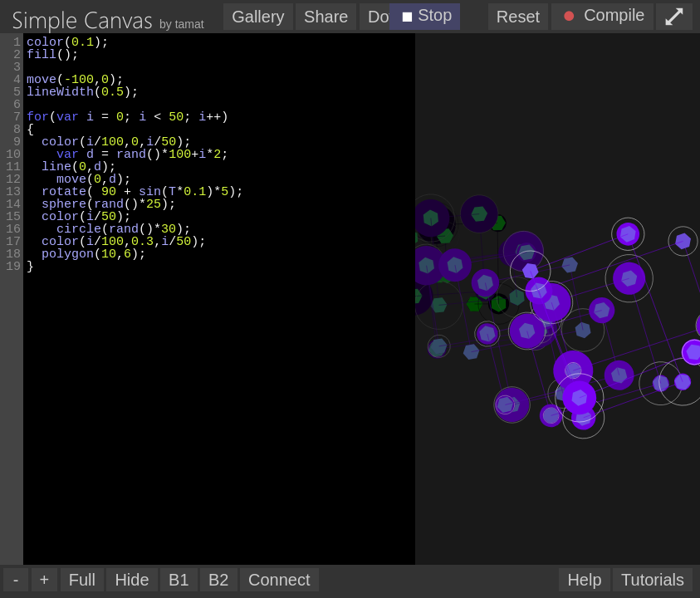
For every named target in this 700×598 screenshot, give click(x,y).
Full (82, 580)
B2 (218, 580)
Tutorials (653, 580)
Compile (601, 17)
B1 (179, 580)
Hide (132, 580)
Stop (423, 17)
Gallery (258, 17)
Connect (279, 580)
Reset (518, 17)
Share (326, 17)
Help (584, 580)
